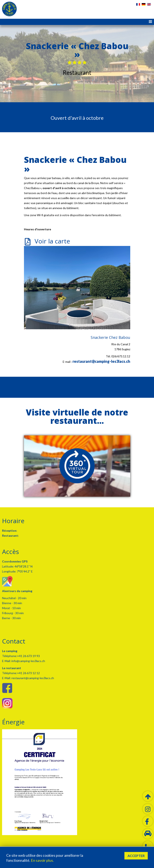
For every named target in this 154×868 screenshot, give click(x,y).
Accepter (136, 856)
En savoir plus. (42, 860)
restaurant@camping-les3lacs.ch (101, 361)
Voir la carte (52, 241)
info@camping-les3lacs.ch (28, 661)
